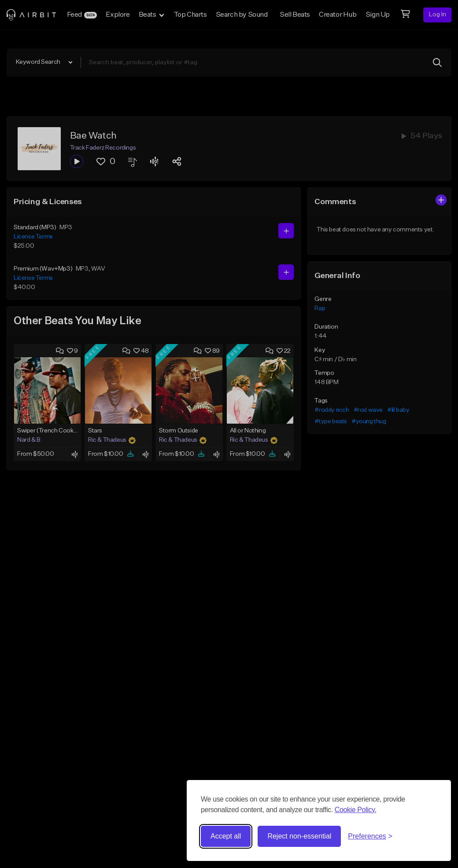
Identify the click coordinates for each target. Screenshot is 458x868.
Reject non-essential (299, 836)
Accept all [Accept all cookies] (226, 836)
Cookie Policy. (356, 810)
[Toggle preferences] (370, 836)
